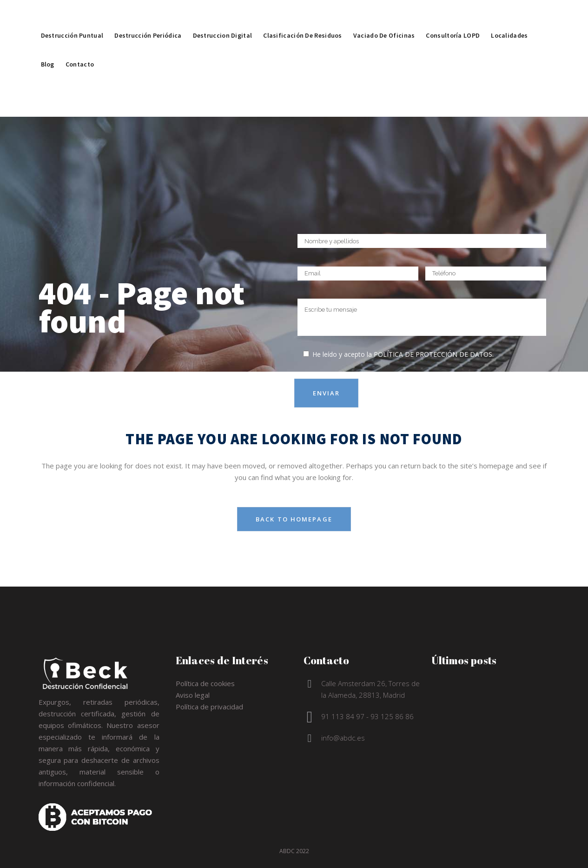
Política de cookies (205, 683)
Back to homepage (294, 519)
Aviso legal (193, 695)
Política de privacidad (209, 707)
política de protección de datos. (434, 354)
